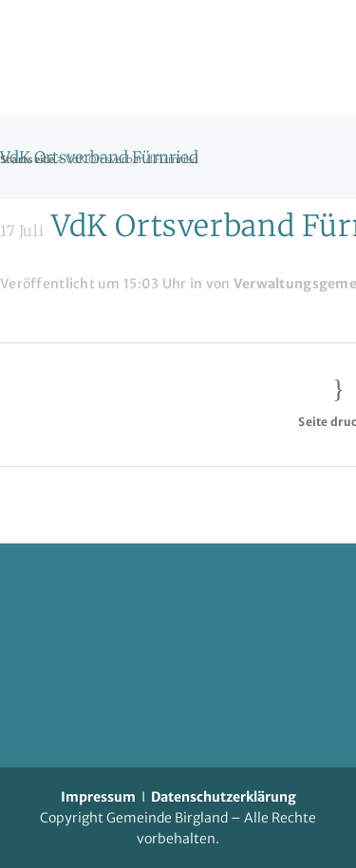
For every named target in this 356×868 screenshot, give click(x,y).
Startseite (27, 159)
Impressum (98, 797)
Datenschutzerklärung (224, 797)
